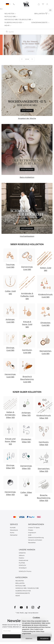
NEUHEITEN (10, 14)
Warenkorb (14, 530)
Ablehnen (29, 639)
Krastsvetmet (23, 560)
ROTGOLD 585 (11, 17)
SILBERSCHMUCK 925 (14, 22)
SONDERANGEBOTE (40, 22)
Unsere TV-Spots (34, 528)
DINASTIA (22, 553)
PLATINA (22, 563)
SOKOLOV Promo (25, 571)
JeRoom (22, 555)
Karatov (22, 558)
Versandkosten (33, 613)
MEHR (8, 25)
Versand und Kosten (35, 540)
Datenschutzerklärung (36, 538)
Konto (12, 533)
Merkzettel (14, 535)
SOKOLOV (22, 565)
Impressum (32, 533)
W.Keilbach (23, 568)
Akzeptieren (44, 639)
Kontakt (13, 528)
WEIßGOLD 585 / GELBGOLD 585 (27, 588)
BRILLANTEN (42, 14)
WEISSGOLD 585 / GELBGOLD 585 (19, 20)
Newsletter (32, 543)
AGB (30, 535)
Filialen (31, 530)
